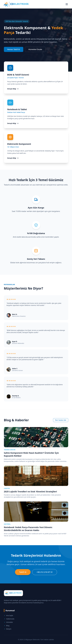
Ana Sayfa (8, 615)
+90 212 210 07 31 (45, 572)
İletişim (8, 629)
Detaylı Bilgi (13, 89)
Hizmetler (8, 622)
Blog (7, 626)
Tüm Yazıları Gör (61, 420)
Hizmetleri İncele (35, 49)
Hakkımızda (9, 619)
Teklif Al (23, 572)
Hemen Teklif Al (14, 49)
